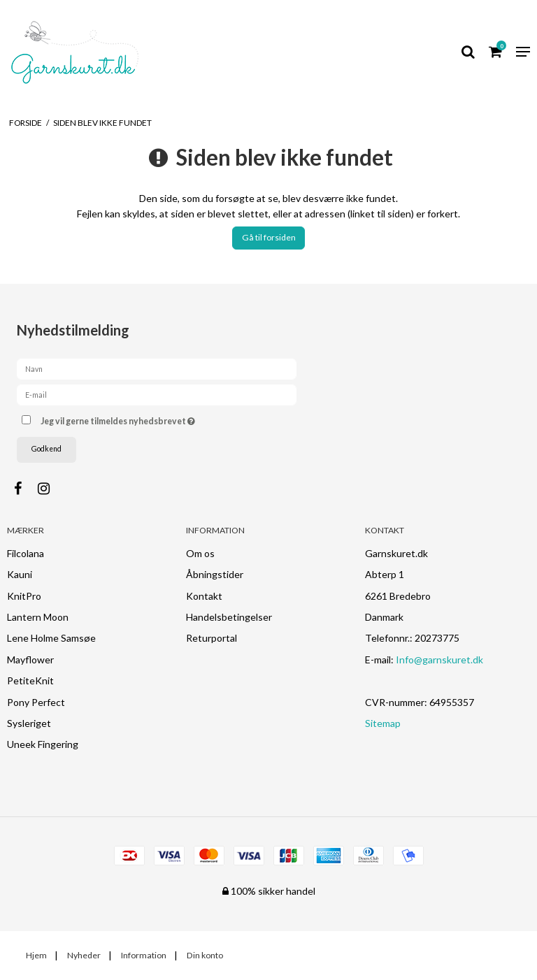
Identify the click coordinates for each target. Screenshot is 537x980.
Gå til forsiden (269, 237)
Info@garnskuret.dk (439, 660)
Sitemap (383, 723)
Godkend (46, 449)
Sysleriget (29, 723)
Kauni (20, 574)
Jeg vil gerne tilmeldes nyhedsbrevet (153, 418)
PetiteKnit (30, 680)
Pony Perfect (36, 702)
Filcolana (26, 553)
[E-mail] (157, 394)
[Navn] (157, 368)
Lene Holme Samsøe (51, 638)
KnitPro (24, 596)
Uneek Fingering (43, 744)
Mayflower (30, 660)
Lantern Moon (38, 617)
